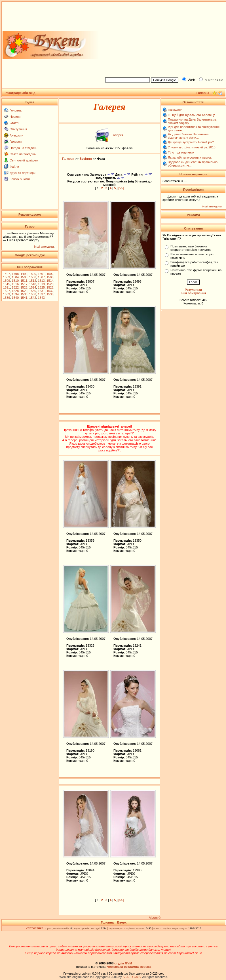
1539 (7, 298)
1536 (33, 294)
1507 (41, 277)
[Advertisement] (163, 39)
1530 (33, 291)
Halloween (175, 110)
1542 (33, 298)
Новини (15, 117)
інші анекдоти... (45, 247)
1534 (15, 294)
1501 (41, 274)
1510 (15, 281)
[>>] (121, 188)
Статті (14, 123)
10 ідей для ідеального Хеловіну (191, 115)
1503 (7, 277)
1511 (24, 281)
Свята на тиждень (23, 154)
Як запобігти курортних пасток (190, 157)
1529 (24, 291)
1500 (33, 274)
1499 (24, 274)
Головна (16, 110)
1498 (15, 274)
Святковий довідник (24, 160)
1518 (33, 284)
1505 (24, 277)
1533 (7, 294)
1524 (33, 287)
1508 (50, 277)
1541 (24, 298)
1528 (15, 291)
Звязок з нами (20, 179)
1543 (41, 298)
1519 (41, 284)
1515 (7, 284)
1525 (41, 287)
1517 (24, 284)
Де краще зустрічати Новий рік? (191, 142)
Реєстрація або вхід (20, 93)
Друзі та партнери (23, 173)
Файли (14, 167)
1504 (15, 277)
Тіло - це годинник (181, 152)
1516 (15, 284)
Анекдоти (16, 135)
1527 (7, 291)
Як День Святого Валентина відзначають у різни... (188, 136)
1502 (50, 274)
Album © (155, 918)
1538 (50, 294)
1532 (50, 291)
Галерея (16, 142)
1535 (24, 294)
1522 (15, 287)
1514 (50, 281)
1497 (7, 274)
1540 (15, 298)
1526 (50, 287)
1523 (24, 287)
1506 (33, 277)
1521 (7, 287)
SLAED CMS (132, 977)
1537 (41, 294)
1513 (41, 281)
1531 (41, 291)
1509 (7, 281)
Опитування (18, 129)
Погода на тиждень (23, 148)
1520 (50, 284)
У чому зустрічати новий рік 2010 (192, 147)
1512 (33, 281)
